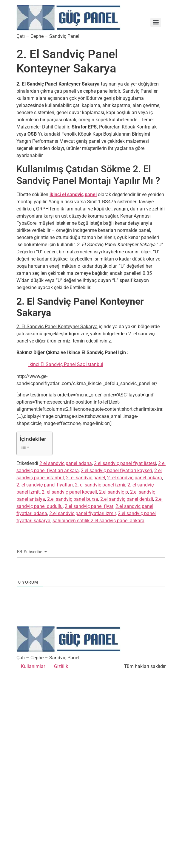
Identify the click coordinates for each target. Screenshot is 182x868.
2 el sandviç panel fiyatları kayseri (117, 471)
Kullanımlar (33, 666)
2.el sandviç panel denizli (127, 499)
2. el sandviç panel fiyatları (45, 485)
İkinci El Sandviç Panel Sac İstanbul (66, 364)
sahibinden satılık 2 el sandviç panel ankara (98, 521)
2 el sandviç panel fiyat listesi (125, 463)
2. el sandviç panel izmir (100, 485)
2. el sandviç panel (85, 478)
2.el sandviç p (114, 492)
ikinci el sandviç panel (73, 194)
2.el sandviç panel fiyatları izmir (82, 513)
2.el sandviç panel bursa (73, 499)
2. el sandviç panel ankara (135, 478)
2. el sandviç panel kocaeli (69, 492)
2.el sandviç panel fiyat (89, 506)
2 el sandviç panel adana (66, 463)
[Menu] (156, 22)
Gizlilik (61, 666)
